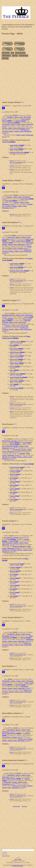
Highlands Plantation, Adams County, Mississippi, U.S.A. (16, 322)
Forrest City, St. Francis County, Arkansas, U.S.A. (17, 247)
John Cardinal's (14, 865)
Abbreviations (6, 55)
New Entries (6, 53)
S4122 (12, 166)
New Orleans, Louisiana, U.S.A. (14, 537)
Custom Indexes (20, 53)
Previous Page (23, 55)
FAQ (12, 53)
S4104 (12, 161)
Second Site (20, 865)
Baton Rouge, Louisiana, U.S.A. (12, 441)
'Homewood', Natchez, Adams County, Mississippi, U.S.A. (18, 243)
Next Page (5, 58)
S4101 (12, 287)
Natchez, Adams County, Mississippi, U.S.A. (16, 128)
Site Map (15, 55)
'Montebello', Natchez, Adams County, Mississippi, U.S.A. (17, 451)
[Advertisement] (18, 81)
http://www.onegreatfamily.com (18, 162)
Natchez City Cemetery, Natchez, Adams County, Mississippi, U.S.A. (17, 131)
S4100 (12, 396)
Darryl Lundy (18, 859)
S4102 (12, 169)
